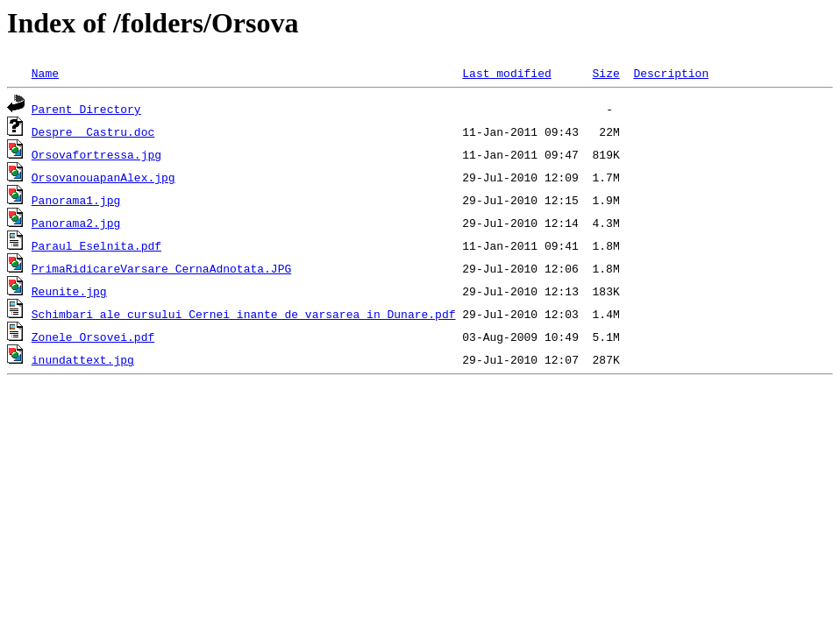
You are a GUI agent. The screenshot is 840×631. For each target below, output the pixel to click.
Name (45, 73)
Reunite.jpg (69, 291)
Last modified (506, 73)
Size (605, 73)
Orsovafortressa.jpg (96, 154)
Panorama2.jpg (76, 223)
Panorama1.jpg (76, 200)
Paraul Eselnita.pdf (96, 245)
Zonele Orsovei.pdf (93, 337)
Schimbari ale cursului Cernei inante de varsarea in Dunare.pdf (244, 314)
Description (671, 73)
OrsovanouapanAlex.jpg (103, 177)
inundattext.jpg (83, 359)
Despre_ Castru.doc (93, 131)
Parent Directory (86, 109)
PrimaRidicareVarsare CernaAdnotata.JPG (161, 268)
